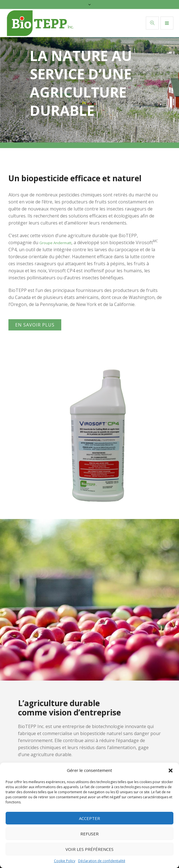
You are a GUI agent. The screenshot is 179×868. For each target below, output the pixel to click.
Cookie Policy (65, 861)
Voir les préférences (89, 849)
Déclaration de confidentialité (102, 861)
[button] (171, 770)
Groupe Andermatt (55, 243)
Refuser (89, 834)
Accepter (89, 818)
